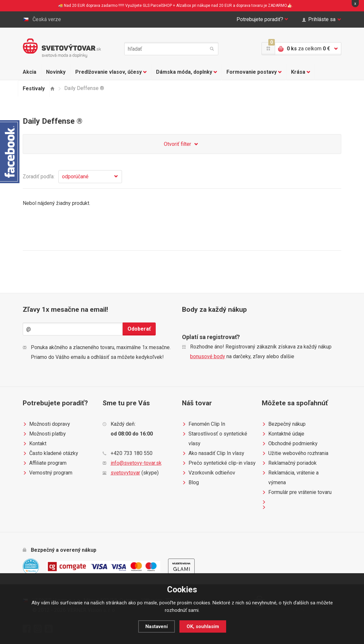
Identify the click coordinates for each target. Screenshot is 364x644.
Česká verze (42, 19)
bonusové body (208, 356)
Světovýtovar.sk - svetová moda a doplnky (62, 48)
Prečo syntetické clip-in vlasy (219, 463)
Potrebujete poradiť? (262, 19)
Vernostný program (48, 473)
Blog (190, 483)
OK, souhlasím (203, 626)
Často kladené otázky (50, 453)
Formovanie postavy (254, 72)
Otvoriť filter (182, 144)
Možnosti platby (44, 434)
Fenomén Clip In (204, 424)
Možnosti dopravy (46, 424)
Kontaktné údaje (283, 434)
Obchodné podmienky (290, 444)
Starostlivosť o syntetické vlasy (215, 438)
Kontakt (35, 444)
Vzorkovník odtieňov (209, 473)
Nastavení (157, 626)
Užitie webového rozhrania (295, 453)
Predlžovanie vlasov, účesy (111, 72)
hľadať (212, 49)
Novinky (56, 72)
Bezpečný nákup (284, 424)
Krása (301, 72)
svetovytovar (125, 473)
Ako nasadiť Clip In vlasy (213, 453)
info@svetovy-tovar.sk (136, 463)
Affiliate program (45, 463)
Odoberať (139, 329)
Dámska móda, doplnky (187, 72)
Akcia (30, 72)
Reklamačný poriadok (289, 463)
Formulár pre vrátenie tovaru (297, 492)
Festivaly (34, 88)
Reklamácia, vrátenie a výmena (290, 477)
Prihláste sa (322, 19)
